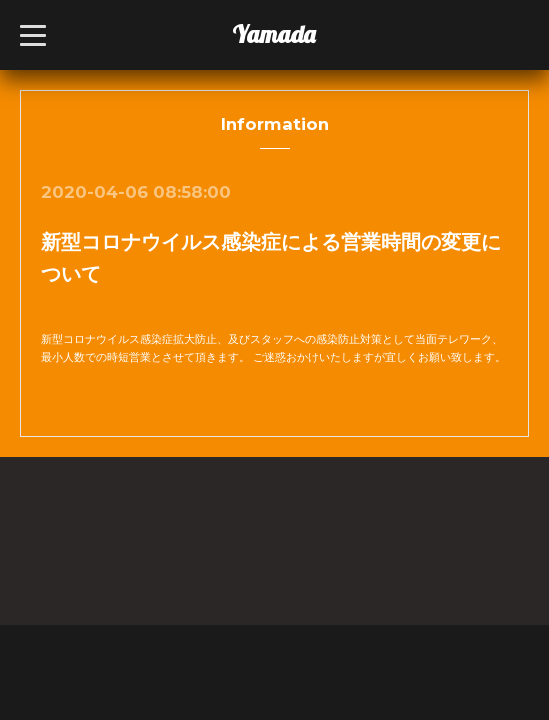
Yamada (273, 34)
